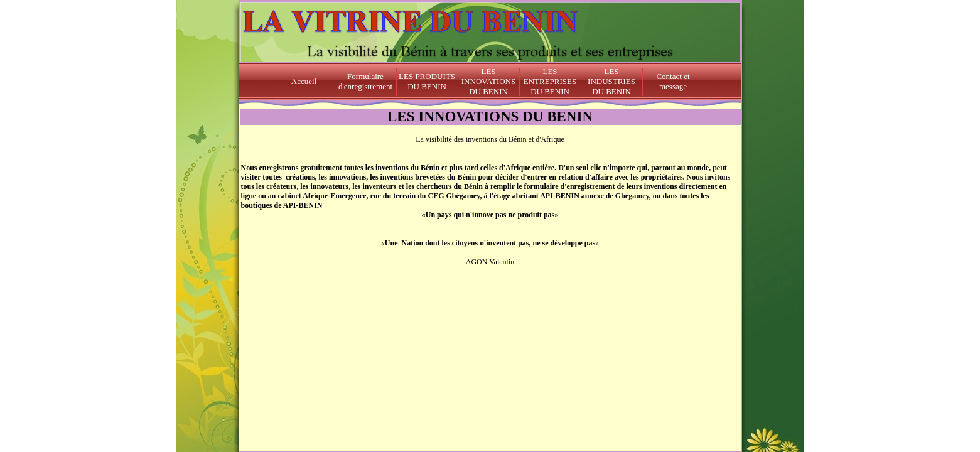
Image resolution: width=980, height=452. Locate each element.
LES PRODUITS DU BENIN (427, 81)
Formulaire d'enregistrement (365, 81)
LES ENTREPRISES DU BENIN (550, 81)
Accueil (304, 81)
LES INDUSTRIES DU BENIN (611, 81)
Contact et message (673, 81)
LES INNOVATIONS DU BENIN (488, 81)
